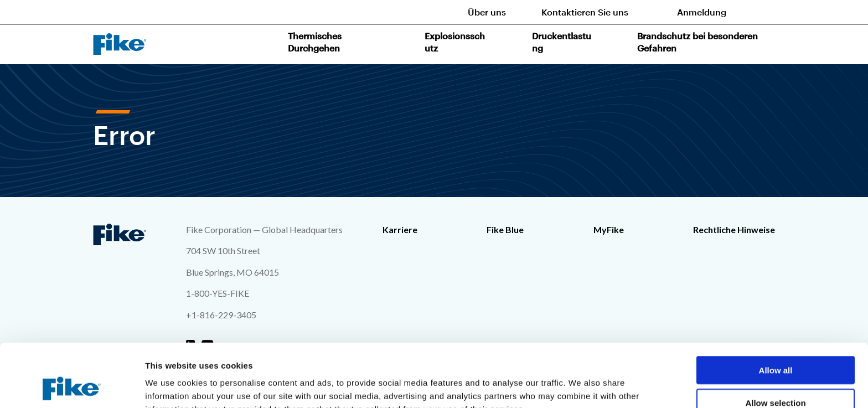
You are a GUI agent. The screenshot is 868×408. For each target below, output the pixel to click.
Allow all (776, 311)
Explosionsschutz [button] (455, 42)
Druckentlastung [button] (562, 42)
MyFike (609, 229)
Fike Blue (505, 229)
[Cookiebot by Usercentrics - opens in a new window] (72, 386)
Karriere (400, 229)
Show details (581, 386)
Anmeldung (702, 12)
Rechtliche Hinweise (734, 229)
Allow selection (775, 344)
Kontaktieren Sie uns (585, 12)
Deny (776, 376)
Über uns (487, 12)
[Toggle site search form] (768, 12)
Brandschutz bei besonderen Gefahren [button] (697, 42)
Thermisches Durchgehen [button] (315, 42)
